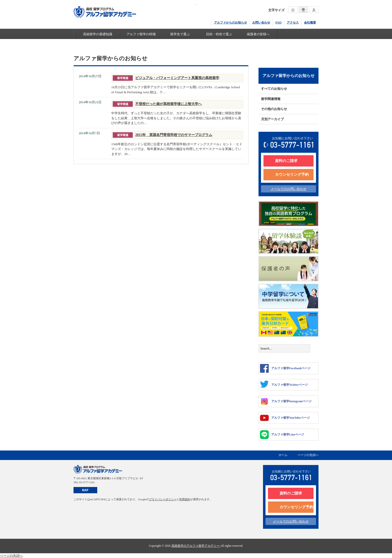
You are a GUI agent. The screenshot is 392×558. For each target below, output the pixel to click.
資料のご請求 (286, 161)
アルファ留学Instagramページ (286, 401)
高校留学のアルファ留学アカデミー (196, 546)
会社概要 (310, 22)
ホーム (283, 455)
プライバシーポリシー (163, 499)
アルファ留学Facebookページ (285, 368)
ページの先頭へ (308, 455)
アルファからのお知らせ (230, 22)
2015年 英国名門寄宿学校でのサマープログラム (174, 135)
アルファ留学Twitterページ (284, 384)
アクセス (293, 22)
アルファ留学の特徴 (141, 34)
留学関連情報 (271, 99)
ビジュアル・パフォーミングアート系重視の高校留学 (177, 78)
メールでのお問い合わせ (289, 189)
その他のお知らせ (274, 109)
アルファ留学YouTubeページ (285, 418)
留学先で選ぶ (180, 34)
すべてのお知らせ (274, 89)
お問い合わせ (261, 22)
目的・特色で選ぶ (219, 34)
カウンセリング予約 (292, 174)
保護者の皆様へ (258, 34)
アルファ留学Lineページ (282, 435)
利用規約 (185, 499)
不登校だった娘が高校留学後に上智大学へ (168, 104)
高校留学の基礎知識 (98, 34)
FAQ (278, 22)
